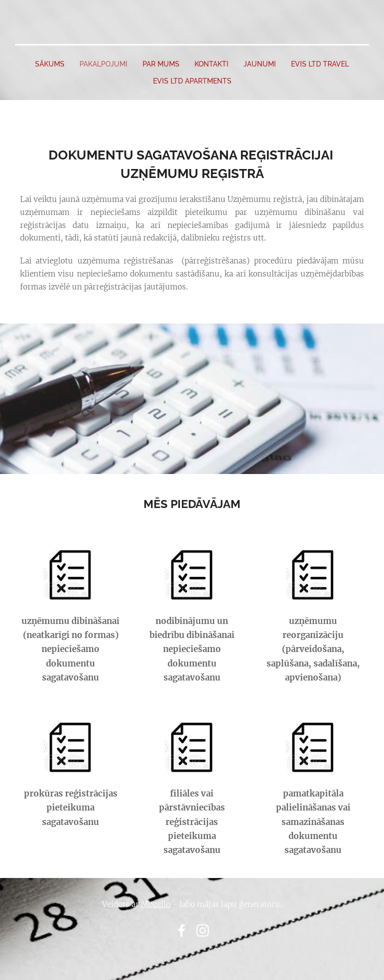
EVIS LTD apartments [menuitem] (192, 81)
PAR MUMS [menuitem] (161, 64)
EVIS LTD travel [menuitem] (320, 64)
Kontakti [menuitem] (211, 64)
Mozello (156, 904)
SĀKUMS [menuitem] (50, 64)
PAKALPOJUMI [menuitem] (103, 64)
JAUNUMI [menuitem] (260, 64)
